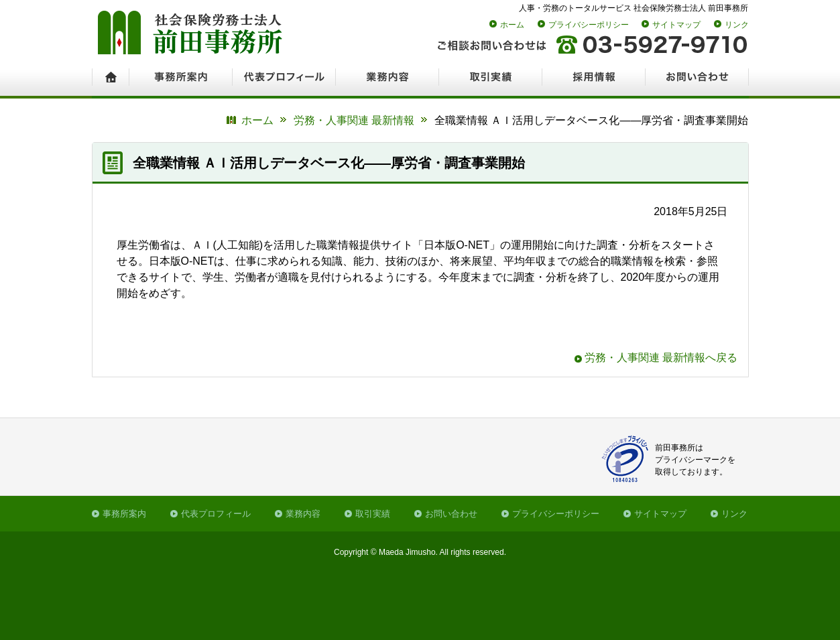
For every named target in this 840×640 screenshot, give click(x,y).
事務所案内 (124, 514)
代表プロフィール (216, 514)
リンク (737, 25)
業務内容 (303, 514)
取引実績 (373, 514)
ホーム (512, 25)
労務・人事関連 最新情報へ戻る (661, 358)
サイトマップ (676, 25)
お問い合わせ (451, 514)
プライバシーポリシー (589, 25)
